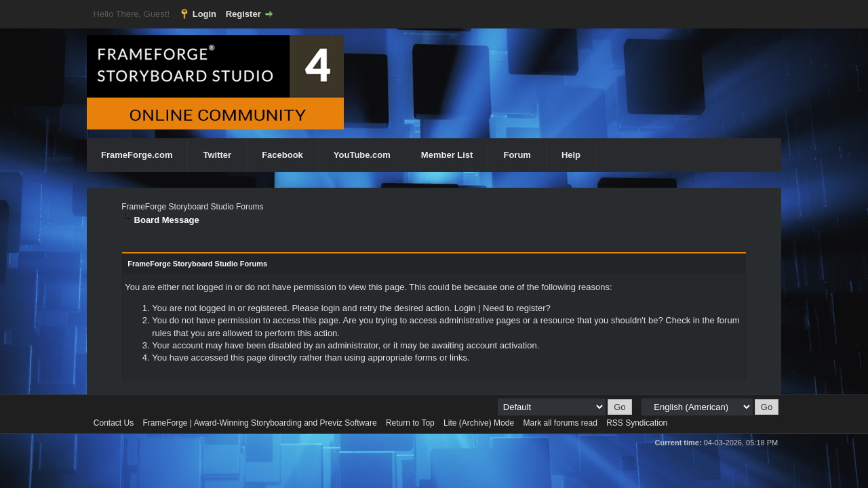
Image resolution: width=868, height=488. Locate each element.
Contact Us (114, 423)
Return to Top (410, 423)
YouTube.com (362, 155)
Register (243, 14)
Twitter (217, 155)
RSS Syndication (637, 423)
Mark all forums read (560, 423)
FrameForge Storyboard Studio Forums (192, 207)
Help (571, 155)
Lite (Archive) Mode (479, 423)
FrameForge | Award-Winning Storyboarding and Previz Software (260, 423)
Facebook (282, 155)
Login (204, 14)
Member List (447, 155)
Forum (517, 155)
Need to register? (517, 308)
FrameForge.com (137, 155)
